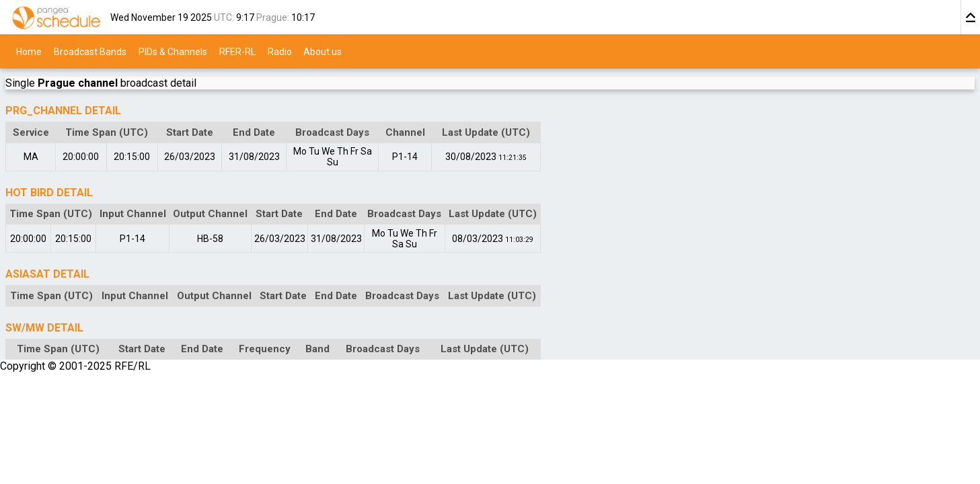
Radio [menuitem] (280, 51)
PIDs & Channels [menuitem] (173, 51)
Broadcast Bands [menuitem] (90, 51)
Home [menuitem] (29, 51)
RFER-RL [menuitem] (237, 51)
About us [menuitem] (323, 51)
